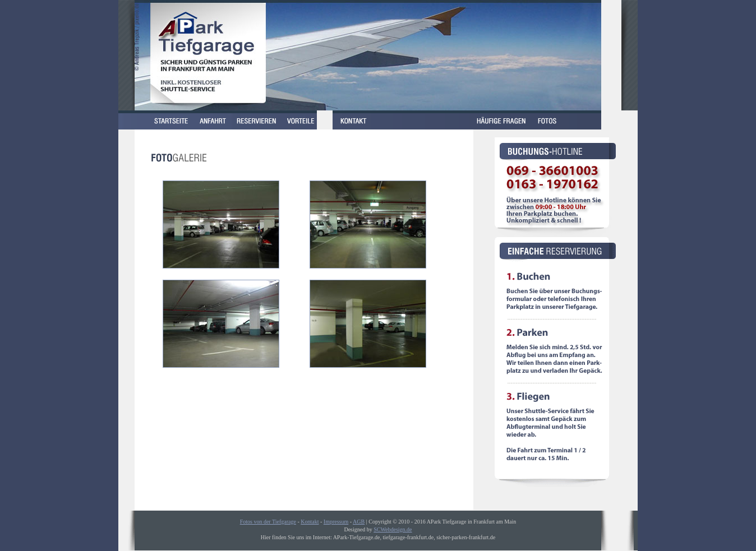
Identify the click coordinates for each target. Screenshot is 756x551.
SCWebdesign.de (393, 529)
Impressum (336, 522)
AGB (359, 522)
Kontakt (310, 522)
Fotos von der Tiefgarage (268, 522)
